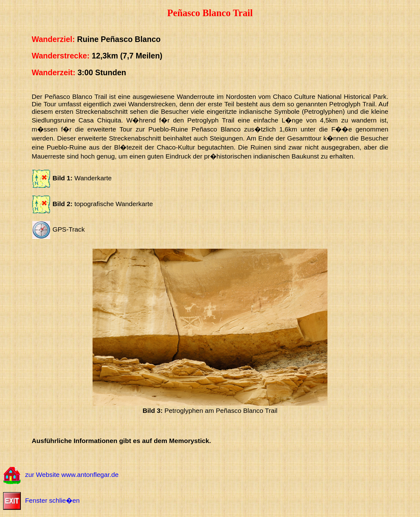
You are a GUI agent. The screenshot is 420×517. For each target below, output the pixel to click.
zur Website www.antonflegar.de (72, 475)
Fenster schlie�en (52, 500)
